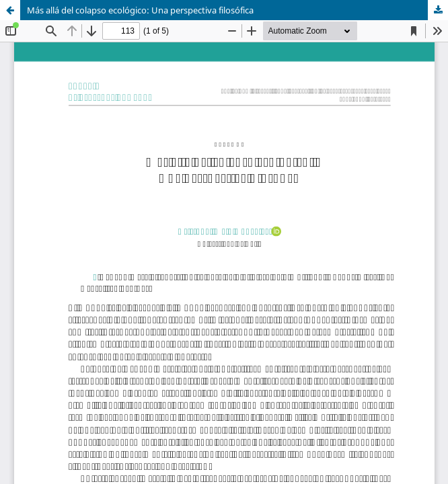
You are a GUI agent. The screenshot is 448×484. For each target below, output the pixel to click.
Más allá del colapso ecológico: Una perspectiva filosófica (140, 10)
